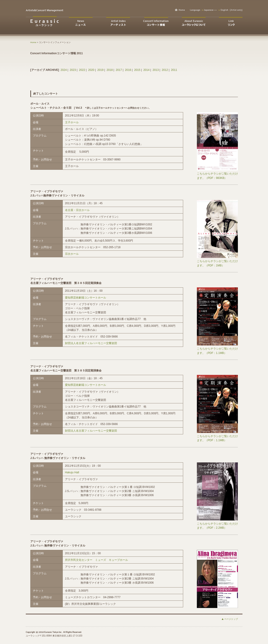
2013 (156, 70)
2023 (73, 70)
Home (33, 42)
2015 (137, 70)
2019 (100, 70)
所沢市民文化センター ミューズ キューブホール (96, 560)
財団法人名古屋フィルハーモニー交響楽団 (91, 343)
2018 (110, 70)
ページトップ (231, 619)
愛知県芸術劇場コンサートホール (86, 298)
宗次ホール (72, 254)
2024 (64, 70)
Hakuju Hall (72, 472)
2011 (174, 70)
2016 (128, 70)
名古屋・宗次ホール (77, 210)
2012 (165, 70)
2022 (82, 70)
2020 (91, 70)
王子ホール (72, 122)
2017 (119, 70)
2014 (147, 70)
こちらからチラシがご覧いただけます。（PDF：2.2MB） (217, 524)
